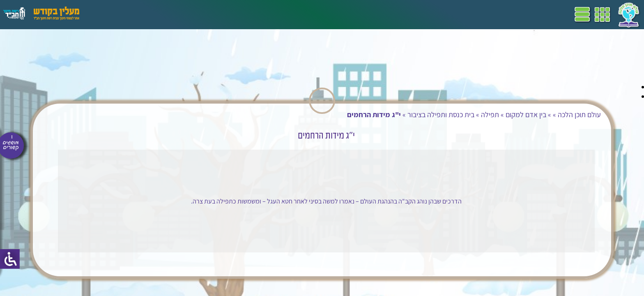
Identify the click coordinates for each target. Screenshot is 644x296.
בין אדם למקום (445, 114)
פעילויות (133, 14)
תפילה (409, 114)
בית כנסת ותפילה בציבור (360, 114)
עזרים (108, 14)
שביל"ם (233, 14)
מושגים (184, 14)
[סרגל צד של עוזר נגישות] (10, 259)
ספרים (209, 14)
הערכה (159, 14)
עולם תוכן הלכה (498, 114)
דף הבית (306, 14)
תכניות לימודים (269, 14)
